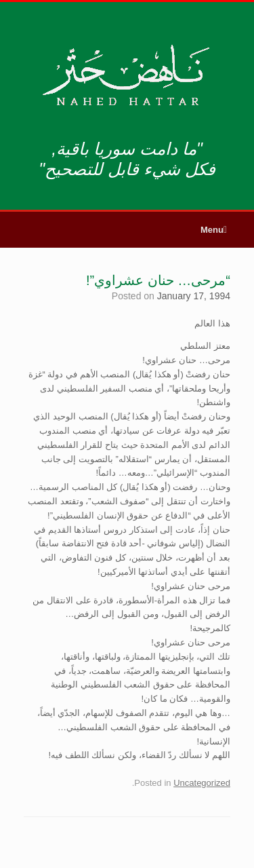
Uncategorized (202, 783)
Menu (214, 230)
